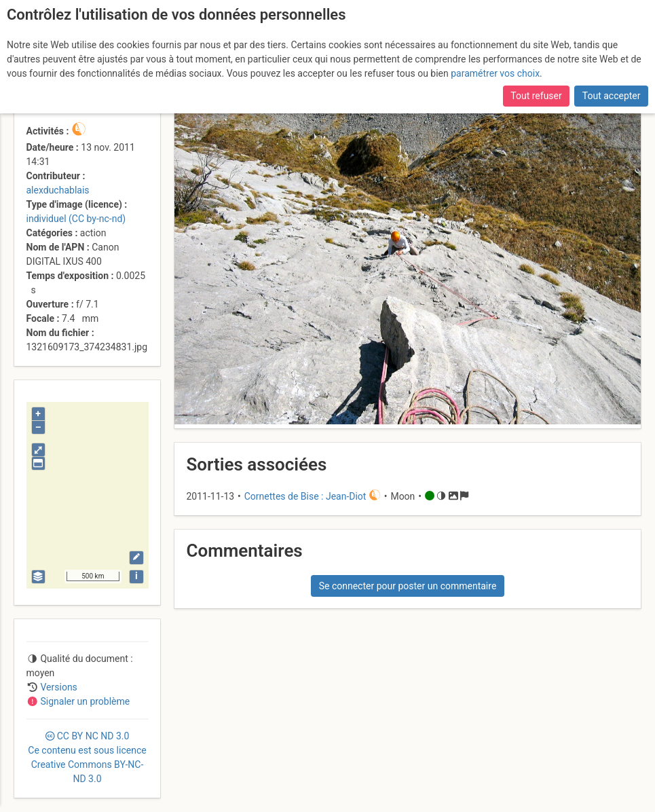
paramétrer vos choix (495, 73)
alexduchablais (58, 190)
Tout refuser (536, 96)
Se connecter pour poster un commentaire (408, 586)
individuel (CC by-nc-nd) (76, 219)
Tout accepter (612, 96)
